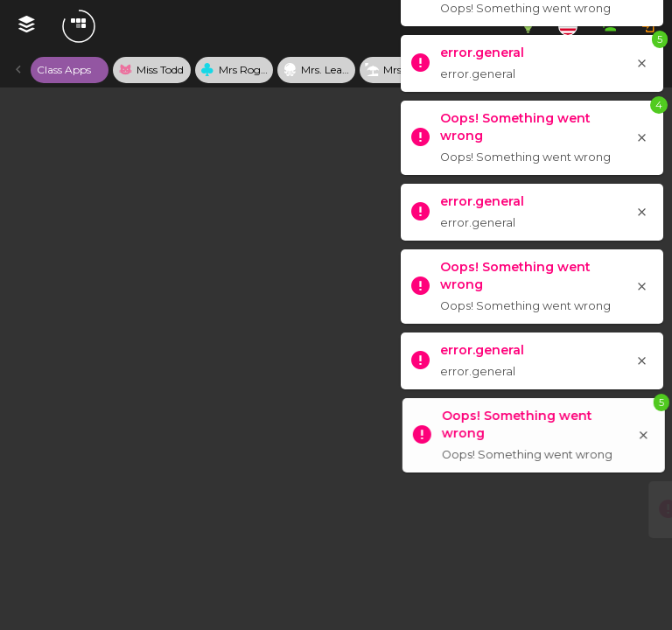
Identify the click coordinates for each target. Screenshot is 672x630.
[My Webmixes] (26, 26)
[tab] (70, 70)
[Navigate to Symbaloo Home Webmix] (133, 26)
